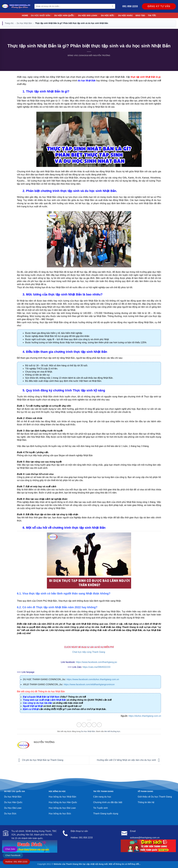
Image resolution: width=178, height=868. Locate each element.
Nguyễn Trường (102, 55)
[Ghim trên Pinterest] (94, 725)
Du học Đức (108, 15)
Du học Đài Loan (88, 15)
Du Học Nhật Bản (41, 15)
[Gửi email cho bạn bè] (89, 725)
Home (25, 15)
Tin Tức (152, 15)
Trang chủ (9, 23)
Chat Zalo (10, 849)
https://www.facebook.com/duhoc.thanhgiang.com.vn (93, 679)
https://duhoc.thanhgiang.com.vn (145, 716)
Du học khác (125, 15)
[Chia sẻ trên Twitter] (84, 725)
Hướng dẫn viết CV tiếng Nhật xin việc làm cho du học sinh (129, 760)
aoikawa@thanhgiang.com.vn (145, 838)
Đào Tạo (140, 15)
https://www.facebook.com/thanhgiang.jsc (97, 662)
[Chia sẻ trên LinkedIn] (99, 725)
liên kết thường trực (112, 731)
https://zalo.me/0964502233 (96, 667)
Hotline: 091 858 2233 (16, 862)
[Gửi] (113, 6)
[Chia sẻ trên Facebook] (79, 725)
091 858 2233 (130, 6)
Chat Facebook (13, 855)
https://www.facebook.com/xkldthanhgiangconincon (89, 684)
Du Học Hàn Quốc (65, 15)
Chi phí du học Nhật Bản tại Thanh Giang (40, 760)
